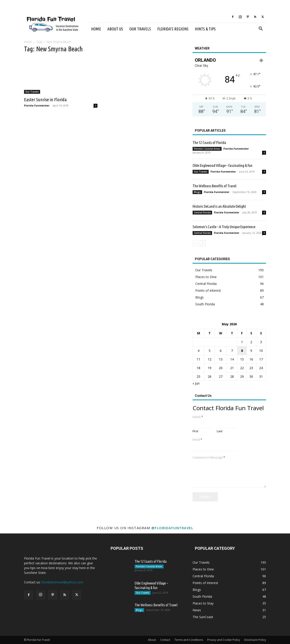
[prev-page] (195, 243)
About (152, 640)
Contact (165, 640)
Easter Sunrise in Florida (45, 99)
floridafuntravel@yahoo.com (62, 582)
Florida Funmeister (37, 105)
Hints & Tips (205, 29)
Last (220, 431)
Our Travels (140, 29)
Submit (205, 497)
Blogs (197, 192)
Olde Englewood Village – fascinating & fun (222, 165)
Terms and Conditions (189, 640)
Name (198, 417)
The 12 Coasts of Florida (209, 142)
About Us (115, 29)
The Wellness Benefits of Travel (214, 186)
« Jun (196, 383)
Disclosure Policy (255, 640)
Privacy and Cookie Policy (224, 640)
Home (96, 29)
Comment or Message (209, 458)
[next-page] (203, 243)
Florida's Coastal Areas (207, 149)
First (195, 431)
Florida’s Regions (173, 29)
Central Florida (202, 212)
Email (197, 440)
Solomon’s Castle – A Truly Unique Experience (224, 227)
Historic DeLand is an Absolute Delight (219, 206)
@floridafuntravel (172, 528)
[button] (261, 29)
